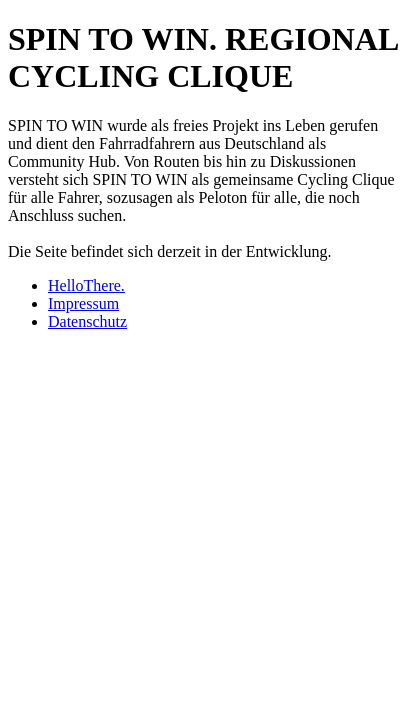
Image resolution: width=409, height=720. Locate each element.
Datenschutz (87, 321)
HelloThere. (86, 285)
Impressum (83, 303)
